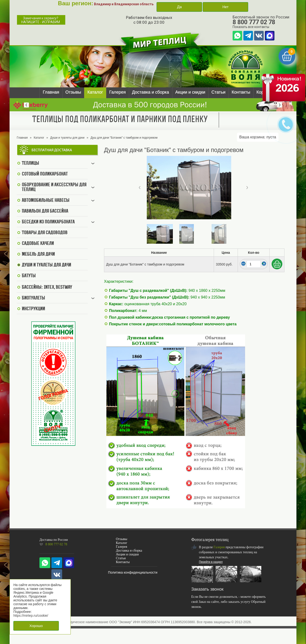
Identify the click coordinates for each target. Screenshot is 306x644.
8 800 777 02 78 (254, 22)
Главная (51, 92)
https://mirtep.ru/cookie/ (31, 616)
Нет (225, 7)
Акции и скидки (190, 92)
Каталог (95, 92)
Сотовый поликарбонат (45, 174)
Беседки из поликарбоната (48, 222)
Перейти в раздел (211, 562)
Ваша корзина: (258, 137)
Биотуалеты (33, 298)
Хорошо (36, 626)
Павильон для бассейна (45, 211)
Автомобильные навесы (46, 201)
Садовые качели (38, 244)
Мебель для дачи (38, 254)
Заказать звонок (207, 589)
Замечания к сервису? (41, 20)
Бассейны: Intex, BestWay (47, 288)
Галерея (117, 92)
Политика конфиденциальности (133, 572)
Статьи (219, 92)
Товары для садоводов (45, 233)
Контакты (241, 92)
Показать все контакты (251, 27)
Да (179, 7)
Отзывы (73, 92)
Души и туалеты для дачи (67, 138)
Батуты (29, 276)
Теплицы (30, 164)
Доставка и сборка (150, 92)
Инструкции (33, 309)
